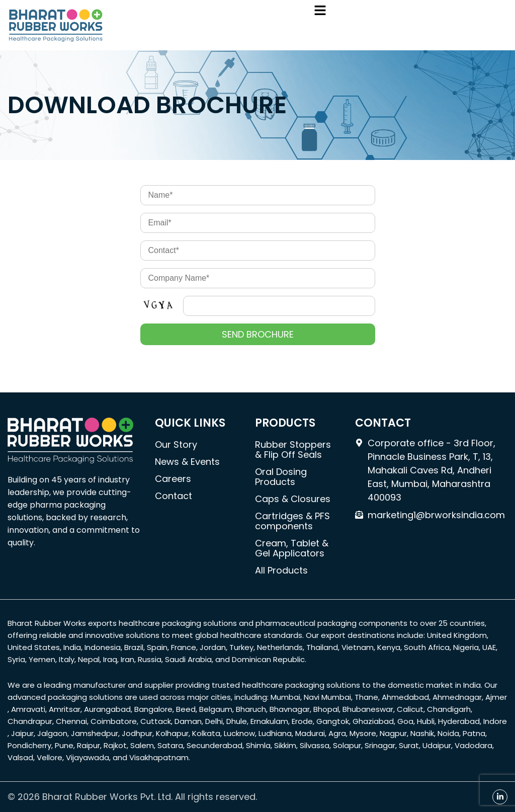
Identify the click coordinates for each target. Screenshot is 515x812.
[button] (320, 11)
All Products (281, 570)
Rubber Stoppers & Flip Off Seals (293, 450)
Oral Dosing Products (281, 477)
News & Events (187, 462)
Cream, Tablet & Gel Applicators (292, 548)
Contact (174, 496)
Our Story (176, 444)
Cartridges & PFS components (292, 521)
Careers (173, 479)
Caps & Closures (293, 499)
